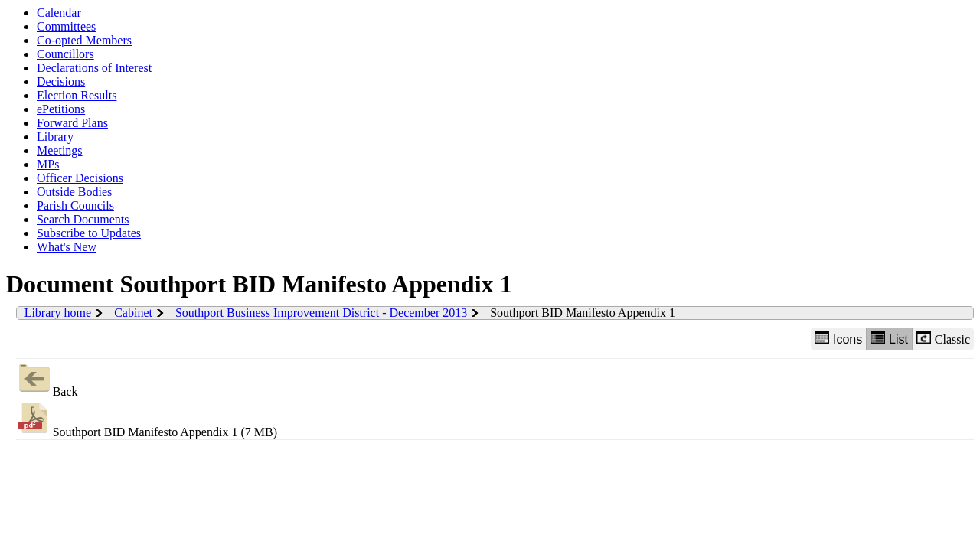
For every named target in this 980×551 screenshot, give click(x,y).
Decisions (61, 82)
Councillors (65, 54)
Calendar (59, 13)
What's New (67, 247)
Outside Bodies (74, 192)
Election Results (77, 95)
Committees (66, 26)
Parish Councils (75, 205)
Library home (58, 313)
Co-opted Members (84, 40)
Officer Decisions (80, 178)
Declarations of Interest (94, 68)
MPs (48, 164)
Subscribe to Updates (89, 233)
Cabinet (133, 313)
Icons (838, 339)
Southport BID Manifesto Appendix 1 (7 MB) (147, 419)
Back (47, 378)
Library (55, 137)
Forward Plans (72, 123)
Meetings (60, 150)
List (889, 339)
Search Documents (83, 219)
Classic (943, 339)
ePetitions (61, 109)
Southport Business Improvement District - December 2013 (321, 313)
